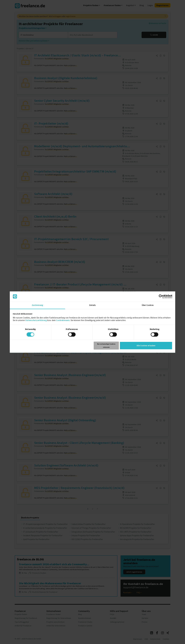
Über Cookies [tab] (148, 305)
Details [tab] (93, 305)
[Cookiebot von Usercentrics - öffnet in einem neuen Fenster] (161, 296)
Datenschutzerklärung (36, 320)
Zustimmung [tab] (37, 305)
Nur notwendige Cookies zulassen (106, 346)
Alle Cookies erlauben (146, 346)
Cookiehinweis (63, 320)
